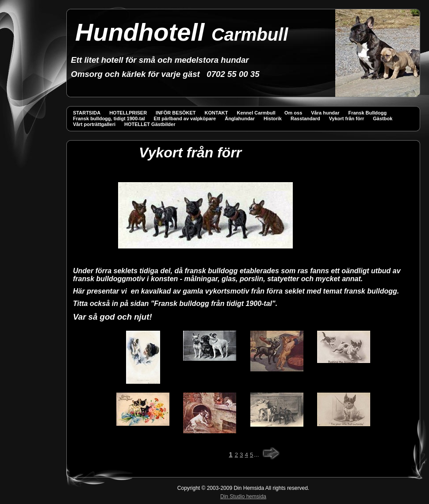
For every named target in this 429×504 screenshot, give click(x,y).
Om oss (293, 113)
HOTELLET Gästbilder (150, 124)
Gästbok (383, 118)
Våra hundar (325, 113)
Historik (273, 118)
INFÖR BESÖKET (176, 113)
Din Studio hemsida (243, 496)
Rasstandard (305, 118)
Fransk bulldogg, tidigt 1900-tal (109, 118)
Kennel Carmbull (256, 113)
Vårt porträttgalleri (94, 124)
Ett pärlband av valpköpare (185, 118)
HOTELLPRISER (128, 113)
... (256, 455)
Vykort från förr (347, 118)
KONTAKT (216, 113)
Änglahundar (240, 118)
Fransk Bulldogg (367, 113)
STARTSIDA (87, 113)
